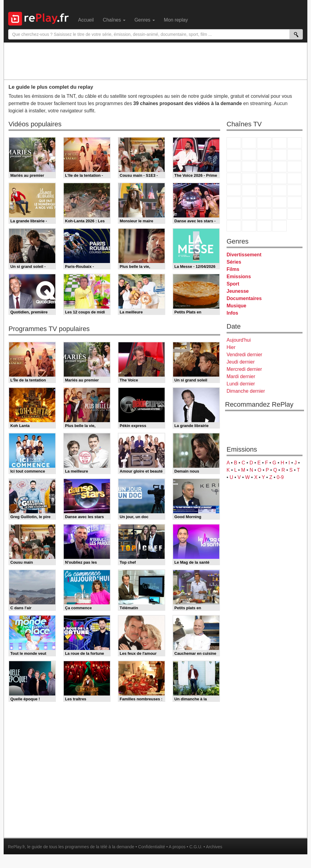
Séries (234, 262)
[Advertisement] (155, 61)
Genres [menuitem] (145, 20)
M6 (234, 155)
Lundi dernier (241, 384)
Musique (236, 306)
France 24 (249, 202)
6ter (279, 167)
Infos (232, 313)
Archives (214, 847)
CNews (264, 190)
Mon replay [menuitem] (176, 20)
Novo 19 (234, 190)
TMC (279, 155)
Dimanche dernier (246, 391)
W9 (264, 155)
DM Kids (295, 214)
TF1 (234, 143)
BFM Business (295, 190)
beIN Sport (264, 202)
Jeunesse (238, 291)
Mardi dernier (241, 376)
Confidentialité (152, 847)
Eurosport (279, 202)
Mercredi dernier (244, 369)
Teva (264, 178)
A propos (177, 847)
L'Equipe (295, 202)
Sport (233, 284)
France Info (249, 190)
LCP (249, 226)
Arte (249, 155)
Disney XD (279, 214)
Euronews (234, 202)
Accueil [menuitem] (86, 20)
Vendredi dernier (244, 355)
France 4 (234, 167)
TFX (295, 155)
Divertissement (244, 255)
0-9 (280, 477)
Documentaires (244, 298)
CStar (249, 166)
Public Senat (264, 226)
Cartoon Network (264, 214)
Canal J (249, 214)
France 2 (249, 143)
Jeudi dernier (241, 362)
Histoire (279, 226)
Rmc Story (234, 178)
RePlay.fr (16, 847)
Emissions (239, 277)
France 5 (295, 143)
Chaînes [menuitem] (114, 20)
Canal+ (279, 143)
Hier (231, 347)
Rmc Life (249, 178)
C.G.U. (196, 847)
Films (233, 269)
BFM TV (279, 190)
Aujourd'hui (239, 340)
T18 (295, 178)
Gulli (234, 214)
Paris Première (279, 178)
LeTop (234, 226)
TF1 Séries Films (264, 167)
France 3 (264, 143)
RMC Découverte (295, 167)
